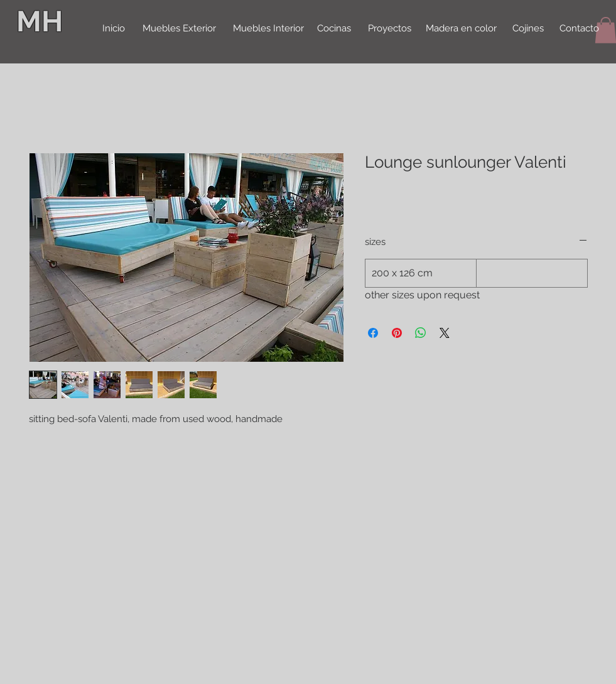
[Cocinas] (334, 29)
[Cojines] (528, 29)
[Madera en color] (461, 29)
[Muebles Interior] (269, 29)
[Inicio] (114, 29)
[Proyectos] (390, 29)
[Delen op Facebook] (373, 333)
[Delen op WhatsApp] (421, 333)
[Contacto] (580, 29)
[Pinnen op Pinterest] (397, 333)
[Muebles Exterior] (179, 29)
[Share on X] (445, 333)
